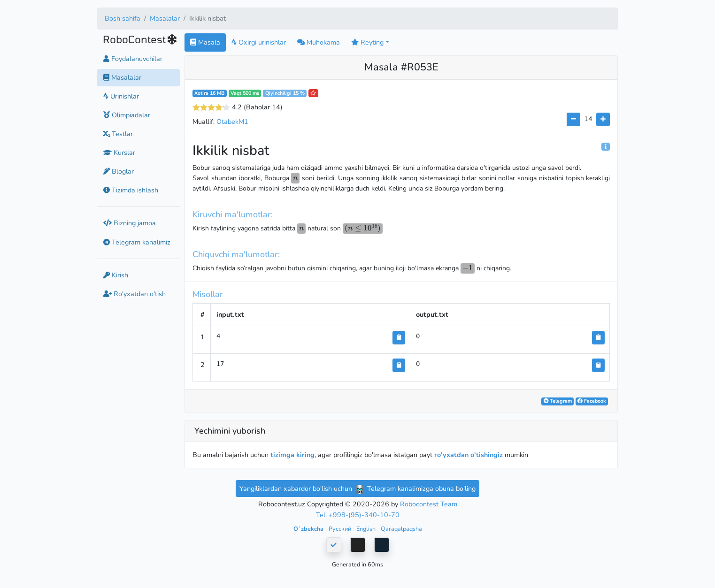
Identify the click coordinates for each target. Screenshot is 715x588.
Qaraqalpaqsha (401, 529)
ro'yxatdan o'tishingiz (469, 455)
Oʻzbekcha (309, 529)
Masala (205, 42)
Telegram (558, 401)
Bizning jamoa (130, 223)
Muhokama (319, 42)
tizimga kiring (292, 455)
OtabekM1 (232, 122)
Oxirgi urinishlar (259, 42)
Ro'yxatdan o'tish (135, 294)
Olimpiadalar (127, 115)
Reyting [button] (367, 42)
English (367, 529)
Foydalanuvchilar (133, 59)
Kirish (116, 275)
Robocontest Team (429, 504)
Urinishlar (121, 96)
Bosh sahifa (123, 18)
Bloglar (119, 171)
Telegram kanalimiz (137, 242)
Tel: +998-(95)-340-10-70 (358, 515)
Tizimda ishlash (131, 190)
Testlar (118, 134)
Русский (341, 529)
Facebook (592, 401)
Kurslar (119, 153)
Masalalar (165, 18)
